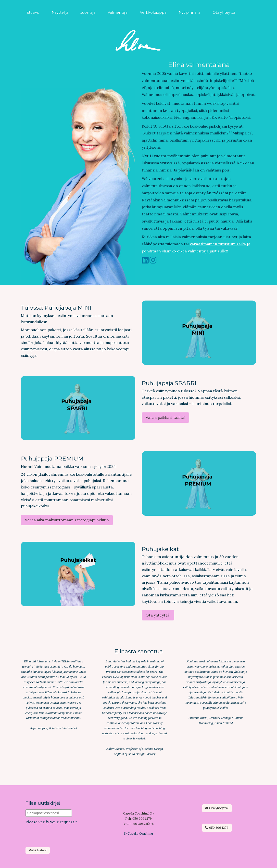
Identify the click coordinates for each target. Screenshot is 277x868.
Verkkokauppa (153, 13)
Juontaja (88, 13)
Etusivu (33, 13)
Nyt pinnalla (189, 13)
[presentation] (63, 843)
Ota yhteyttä (224, 13)
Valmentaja (118, 13)
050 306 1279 (217, 828)
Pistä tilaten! (38, 850)
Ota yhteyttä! (158, 615)
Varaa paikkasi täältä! (165, 417)
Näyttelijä (60, 13)
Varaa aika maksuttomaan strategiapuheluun (67, 520)
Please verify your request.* (51, 822)
